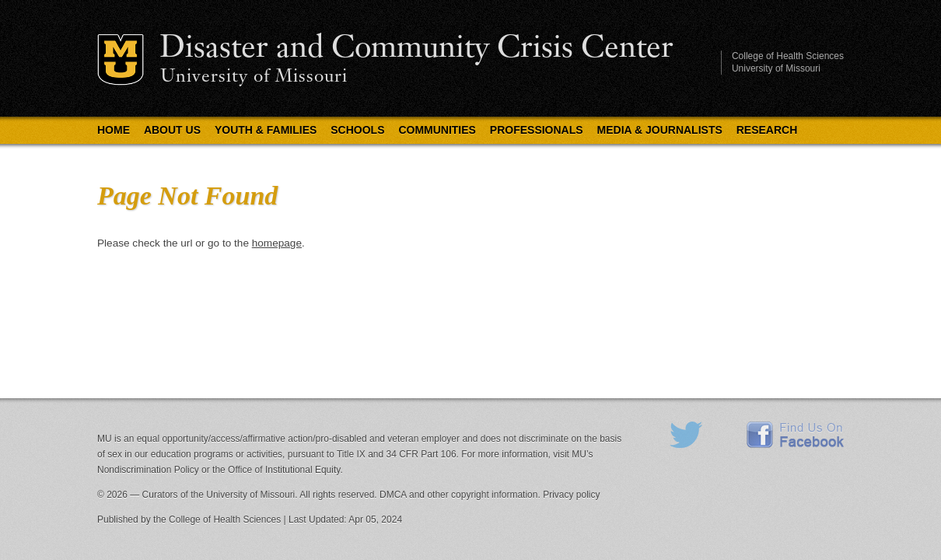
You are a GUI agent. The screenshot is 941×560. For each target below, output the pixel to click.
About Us (172, 130)
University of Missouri (254, 77)
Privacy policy (571, 495)
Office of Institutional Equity (284, 470)
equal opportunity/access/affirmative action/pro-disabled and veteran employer (298, 439)
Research (767, 130)
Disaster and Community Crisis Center (416, 49)
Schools (357, 130)
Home (114, 130)
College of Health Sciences (788, 56)
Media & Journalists (660, 130)
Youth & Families (266, 130)
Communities (437, 130)
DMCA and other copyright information (458, 495)
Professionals (537, 130)
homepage (277, 243)
